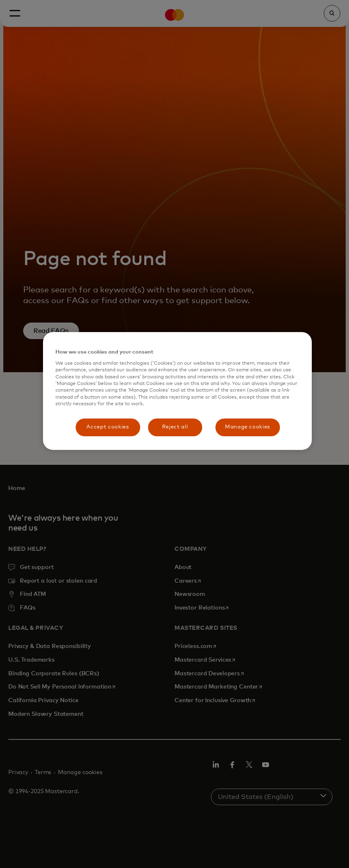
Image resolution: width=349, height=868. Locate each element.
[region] (177, 391)
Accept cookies (108, 427)
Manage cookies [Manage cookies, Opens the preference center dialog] (247, 427)
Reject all (175, 427)
